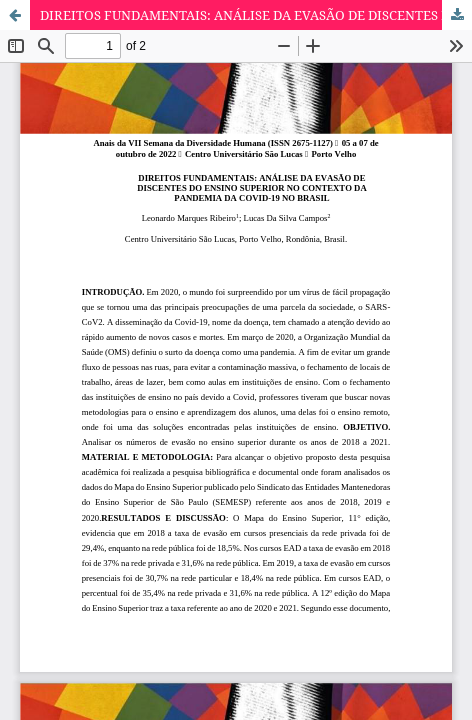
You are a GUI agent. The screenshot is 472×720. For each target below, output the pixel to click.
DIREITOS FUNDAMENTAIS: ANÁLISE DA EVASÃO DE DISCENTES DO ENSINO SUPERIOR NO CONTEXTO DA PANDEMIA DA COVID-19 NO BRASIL (256, 15)
